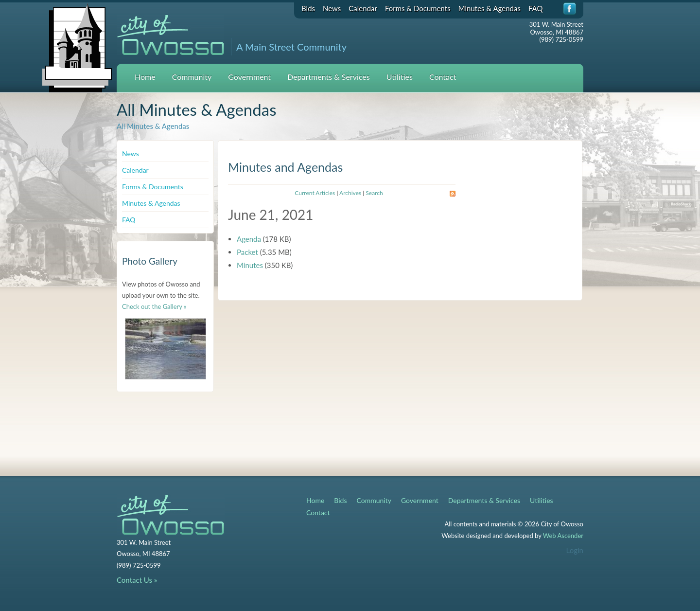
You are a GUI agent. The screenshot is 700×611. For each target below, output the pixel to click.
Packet (247, 252)
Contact (443, 77)
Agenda (249, 239)
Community (192, 77)
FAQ (536, 8)
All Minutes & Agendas (153, 126)
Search (374, 193)
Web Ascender (563, 536)
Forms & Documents (418, 8)
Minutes (250, 265)
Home (145, 77)
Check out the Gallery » (154, 306)
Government (249, 77)
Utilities (400, 77)
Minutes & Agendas (490, 8)
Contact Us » (137, 580)
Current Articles (315, 193)
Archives (350, 193)
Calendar (363, 8)
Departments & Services (329, 77)
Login (575, 550)
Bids (308, 8)
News (332, 8)
